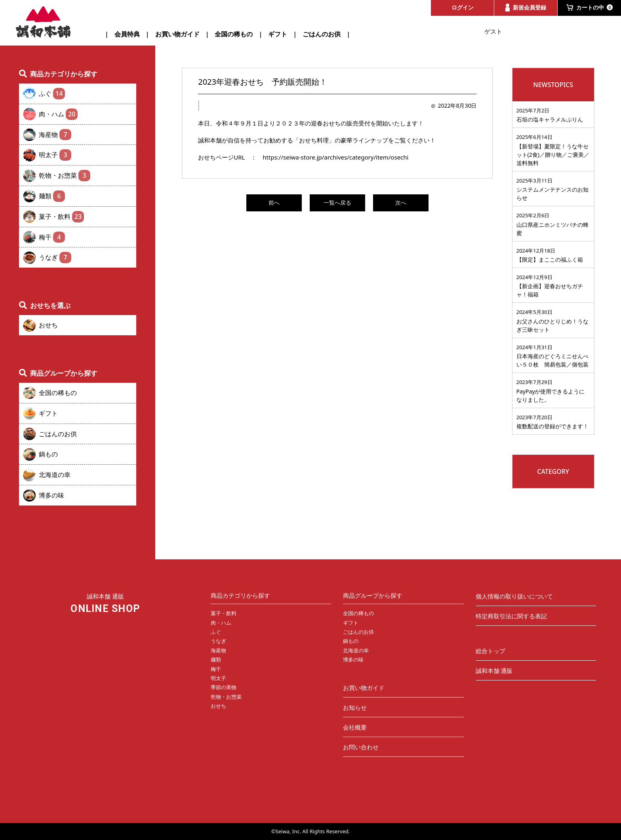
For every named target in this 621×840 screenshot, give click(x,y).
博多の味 (51, 495)
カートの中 (590, 7)
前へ (274, 202)
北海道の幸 (55, 475)
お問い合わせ (361, 747)
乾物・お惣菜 (65, 176)
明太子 (55, 155)
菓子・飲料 (61, 217)
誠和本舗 (44, 22)
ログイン (463, 7)
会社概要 (355, 727)
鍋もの (48, 454)
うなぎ (55, 258)
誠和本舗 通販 (494, 671)
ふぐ (52, 94)
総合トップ (491, 651)
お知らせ (355, 707)
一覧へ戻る (337, 202)
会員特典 (127, 34)
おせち (48, 325)
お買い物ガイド (177, 34)
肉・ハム (58, 114)
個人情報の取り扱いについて (514, 596)
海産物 (55, 135)
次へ (401, 202)
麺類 (52, 196)
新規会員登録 (526, 8)
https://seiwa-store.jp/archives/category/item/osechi (335, 157)
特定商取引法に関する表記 (511, 616)
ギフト (278, 34)
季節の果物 (224, 687)
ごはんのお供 (322, 34)
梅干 (52, 237)
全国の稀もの (234, 34)
